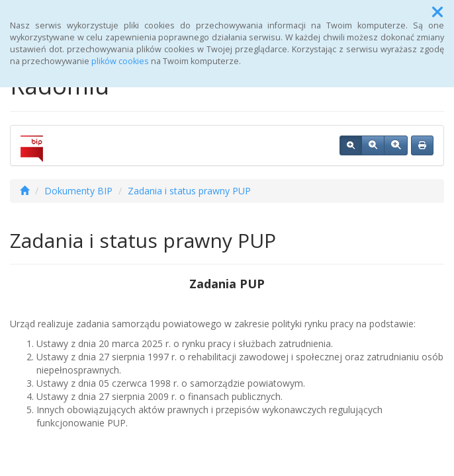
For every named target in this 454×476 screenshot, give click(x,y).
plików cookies (120, 61)
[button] (437, 12)
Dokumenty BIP (78, 191)
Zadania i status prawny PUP (189, 191)
